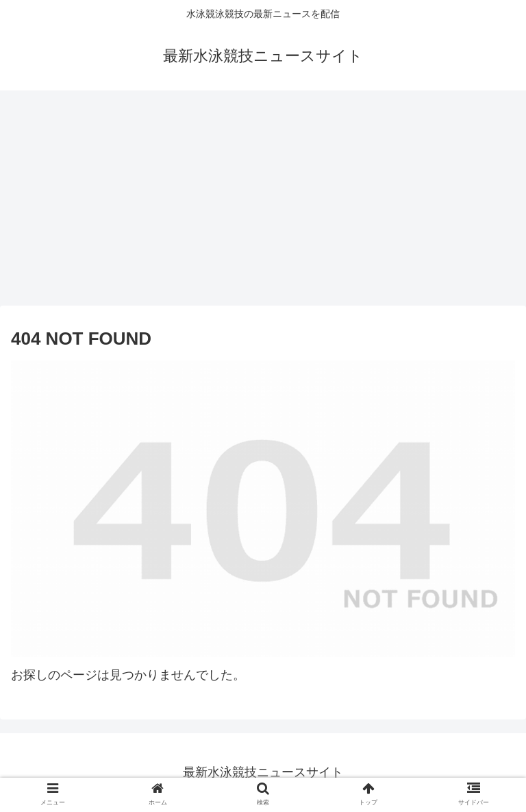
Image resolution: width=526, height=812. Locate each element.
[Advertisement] (263, 203)
